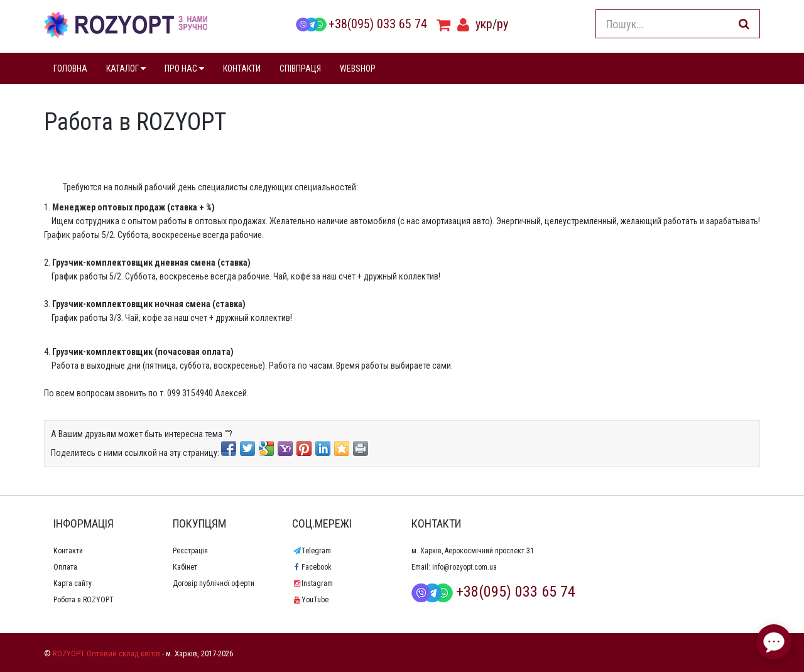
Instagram (312, 583)
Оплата (65, 567)
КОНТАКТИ (242, 68)
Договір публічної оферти (214, 583)
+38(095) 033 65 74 (361, 24)
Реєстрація (190, 551)
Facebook (312, 567)
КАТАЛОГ (126, 68)
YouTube (310, 600)
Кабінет (185, 567)
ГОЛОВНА (70, 68)
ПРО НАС (184, 68)
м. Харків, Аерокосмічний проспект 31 (473, 551)
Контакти (68, 551)
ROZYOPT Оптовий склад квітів (106, 653)
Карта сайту (73, 583)
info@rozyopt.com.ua (464, 567)
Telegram (312, 551)
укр (484, 24)
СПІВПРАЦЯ (300, 68)
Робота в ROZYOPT (84, 600)
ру (503, 24)
